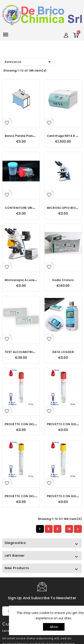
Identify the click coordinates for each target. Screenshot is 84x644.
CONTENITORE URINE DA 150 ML (28, 208)
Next (78, 529)
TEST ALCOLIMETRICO (21, 352)
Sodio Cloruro (63, 280)
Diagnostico (15, 543)
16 (69, 529)
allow (54, 627)
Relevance (28, 62)
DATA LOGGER (63, 352)
